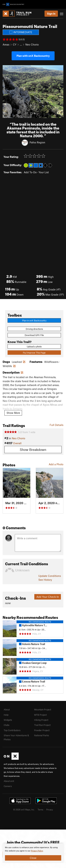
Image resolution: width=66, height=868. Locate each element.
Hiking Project (41, 720)
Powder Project (42, 730)
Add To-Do (30, 172)
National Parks (42, 735)
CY (15, 44)
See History (45, 580)
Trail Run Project (42, 725)
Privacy (50, 809)
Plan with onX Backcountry (33, 56)
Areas (6, 44)
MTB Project (40, 715)
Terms (40, 809)
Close (33, 858)
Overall (17, 443)
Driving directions (34, 329)
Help (6, 715)
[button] (6, 92)
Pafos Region (37, 142)
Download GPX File (34, 335)
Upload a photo (34, 346)
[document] (33, 853)
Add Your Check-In (48, 597)
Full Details (56, 425)
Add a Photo (56, 464)
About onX (9, 781)
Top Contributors (12, 730)
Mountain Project (43, 710)
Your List (44, 172)
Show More (13, 413)
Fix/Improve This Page (34, 353)
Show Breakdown (33, 450)
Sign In (51, 14)
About (7, 710)
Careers (8, 786)
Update (50, 576)
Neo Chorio (32, 44)
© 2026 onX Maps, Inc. (24, 809)
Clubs (7, 725)
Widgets (8, 720)
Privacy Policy (37, 851)
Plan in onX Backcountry (34, 320)
